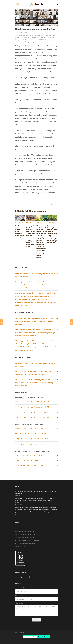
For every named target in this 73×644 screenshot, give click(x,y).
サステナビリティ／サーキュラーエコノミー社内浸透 (32, 417)
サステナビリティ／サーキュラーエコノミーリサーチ (32, 402)
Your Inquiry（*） (36, 603)
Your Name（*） (36, 588)
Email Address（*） (36, 596)
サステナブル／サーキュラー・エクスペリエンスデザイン (34, 439)
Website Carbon (43, 637)
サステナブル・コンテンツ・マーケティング (29, 455)
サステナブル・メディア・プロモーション (29, 461)
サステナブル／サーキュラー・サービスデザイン (31, 434)
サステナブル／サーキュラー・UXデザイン (29, 444)
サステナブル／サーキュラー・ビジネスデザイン (31, 429)
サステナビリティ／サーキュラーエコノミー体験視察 (32, 407)
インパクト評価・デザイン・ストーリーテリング (31, 466)
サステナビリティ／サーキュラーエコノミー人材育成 (32, 412)
